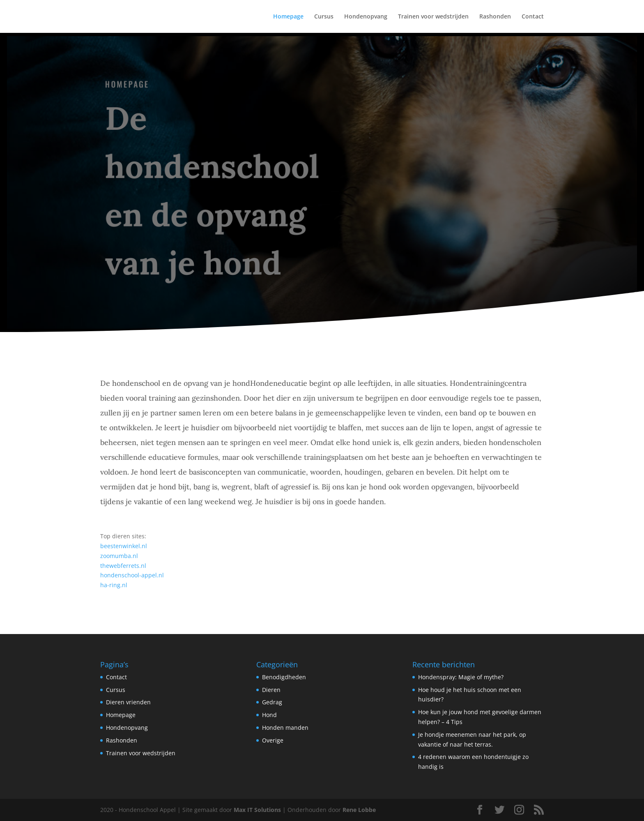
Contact (533, 17)
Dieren (271, 690)
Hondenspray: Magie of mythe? (461, 677)
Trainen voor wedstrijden (433, 17)
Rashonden (495, 17)
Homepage (288, 17)
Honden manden (285, 728)
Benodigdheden (284, 677)
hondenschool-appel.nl (132, 575)
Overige (273, 740)
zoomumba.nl (119, 556)
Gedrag (272, 702)
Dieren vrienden (128, 702)
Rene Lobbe (359, 810)
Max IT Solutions (257, 810)
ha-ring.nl (114, 585)
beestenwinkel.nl (124, 546)
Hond (269, 715)
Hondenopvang (366, 17)
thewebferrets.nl (123, 566)
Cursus (324, 17)
